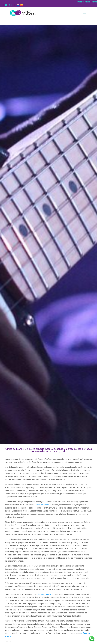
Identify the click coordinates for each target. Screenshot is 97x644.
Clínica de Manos (42, 505)
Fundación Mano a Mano (86, 2)
